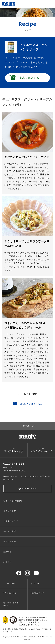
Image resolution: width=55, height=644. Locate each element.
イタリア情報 (10, 541)
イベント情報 (10, 531)
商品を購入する (29, 78)
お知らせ (8, 562)
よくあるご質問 (9, 583)
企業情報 (8, 552)
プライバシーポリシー (11, 593)
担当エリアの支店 (28, 476)
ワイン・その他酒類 (13, 501)
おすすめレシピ (11, 521)
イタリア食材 (10, 511)
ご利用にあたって (37, 593)
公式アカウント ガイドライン (12, 604)
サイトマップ (36, 584)
